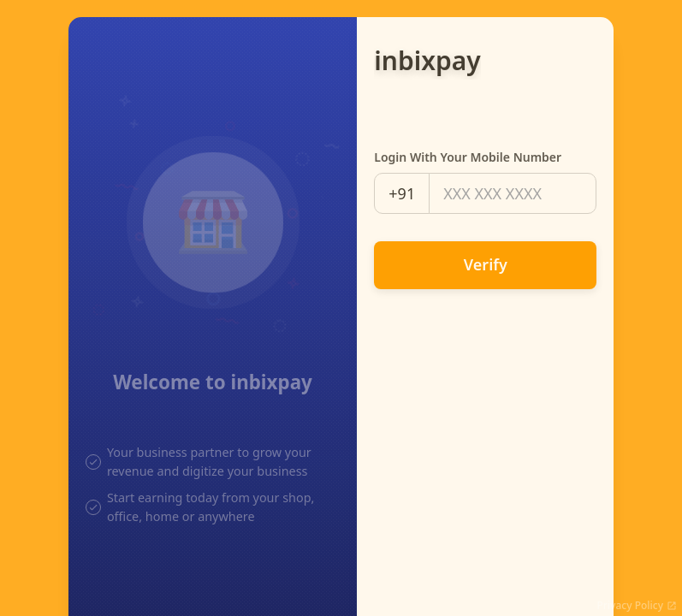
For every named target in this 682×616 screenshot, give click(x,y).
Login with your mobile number (468, 157)
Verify (486, 264)
